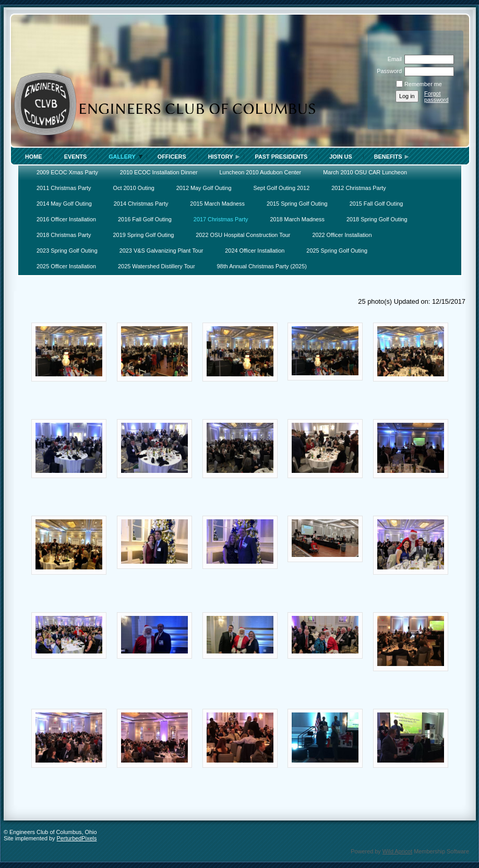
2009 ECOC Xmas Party (67, 172)
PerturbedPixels (77, 838)
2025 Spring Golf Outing (337, 251)
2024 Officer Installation (255, 251)
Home (34, 157)
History (221, 157)
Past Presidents (281, 157)
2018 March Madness (297, 219)
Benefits (388, 157)
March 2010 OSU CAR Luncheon (365, 172)
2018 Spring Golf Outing (377, 219)
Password (387, 71)
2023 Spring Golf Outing (67, 251)
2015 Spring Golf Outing (297, 204)
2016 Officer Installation (66, 219)
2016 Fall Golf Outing (145, 219)
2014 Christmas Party (141, 204)
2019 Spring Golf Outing (144, 235)
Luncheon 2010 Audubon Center (261, 172)
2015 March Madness (217, 204)
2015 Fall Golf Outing (376, 204)
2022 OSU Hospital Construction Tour (243, 235)
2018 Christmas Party (64, 235)
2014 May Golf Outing (64, 204)
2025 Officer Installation (66, 266)
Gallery (122, 157)
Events (76, 157)
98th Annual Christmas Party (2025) (262, 266)
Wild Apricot (397, 851)
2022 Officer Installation (342, 235)
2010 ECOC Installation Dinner (159, 172)
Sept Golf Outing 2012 (282, 188)
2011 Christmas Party (64, 188)
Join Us (341, 157)
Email (393, 59)
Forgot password (436, 97)
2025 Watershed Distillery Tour (156, 266)
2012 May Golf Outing (204, 188)
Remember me (423, 84)
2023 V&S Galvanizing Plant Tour (161, 251)
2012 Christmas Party (359, 188)
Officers (172, 157)
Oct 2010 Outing (134, 188)
